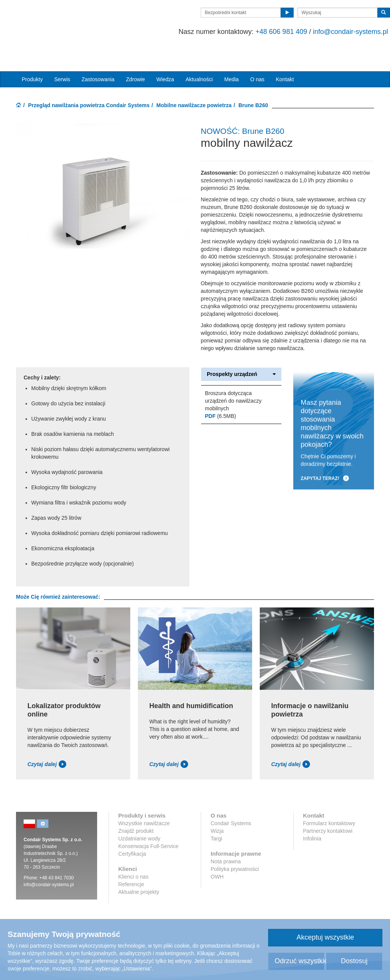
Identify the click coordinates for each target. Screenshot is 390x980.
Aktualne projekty (139, 866)
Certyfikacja (132, 828)
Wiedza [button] (165, 54)
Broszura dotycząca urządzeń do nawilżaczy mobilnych (233, 376)
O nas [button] (257, 54)
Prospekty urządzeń (241, 349)
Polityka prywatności (235, 843)
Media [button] (232, 54)
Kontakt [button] (285, 54)
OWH (217, 851)
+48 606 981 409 (265, 32)
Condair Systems (231, 798)
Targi (216, 813)
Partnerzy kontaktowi (328, 805)
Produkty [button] (32, 54)
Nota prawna (226, 836)
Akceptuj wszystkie (325, 937)
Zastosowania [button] (98, 54)
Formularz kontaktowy (329, 798)
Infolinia (312, 813)
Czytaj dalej (47, 739)
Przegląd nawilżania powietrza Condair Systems (89, 80)
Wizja (217, 805)
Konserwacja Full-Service (149, 821)
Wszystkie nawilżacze (144, 798)
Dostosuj (354, 961)
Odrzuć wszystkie (300, 961)
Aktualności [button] (199, 54)
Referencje (131, 859)
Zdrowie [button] (136, 54)
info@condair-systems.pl (335, 32)
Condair (60, 22)
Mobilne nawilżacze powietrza (194, 80)
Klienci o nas (133, 851)
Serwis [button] (62, 54)
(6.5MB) (221, 391)
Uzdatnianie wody (140, 813)
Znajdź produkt (136, 805)
